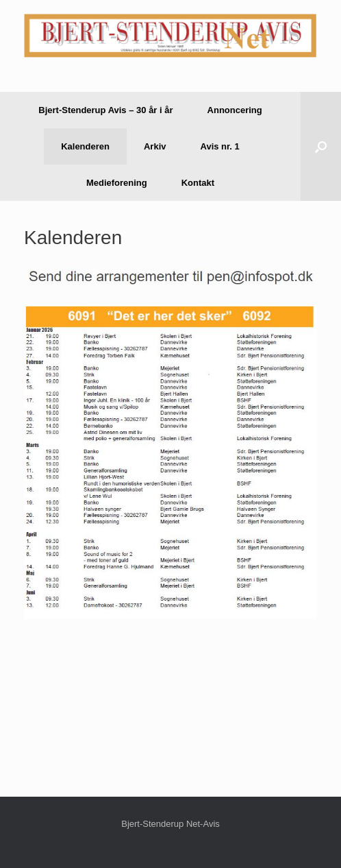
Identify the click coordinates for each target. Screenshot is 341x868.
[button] (321, 146)
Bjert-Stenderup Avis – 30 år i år (105, 110)
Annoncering (235, 110)
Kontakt (198, 183)
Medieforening (117, 183)
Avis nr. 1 (220, 146)
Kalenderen (85, 146)
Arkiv (155, 146)
